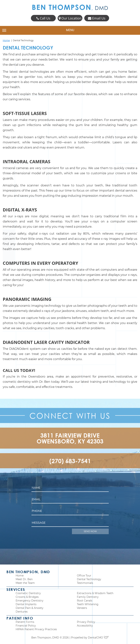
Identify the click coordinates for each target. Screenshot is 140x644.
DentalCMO (98, 638)
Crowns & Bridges (27, 597)
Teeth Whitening (88, 604)
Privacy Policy (86, 622)
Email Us (97, 18)
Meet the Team (25, 583)
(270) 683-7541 (70, 461)
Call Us (43, 18)
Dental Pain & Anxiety (30, 608)
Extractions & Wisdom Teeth (95, 593)
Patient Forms (25, 622)
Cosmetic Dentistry (28, 593)
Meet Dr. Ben (24, 579)
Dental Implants (26, 604)
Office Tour (84, 576)
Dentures (22, 612)
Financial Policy (26, 626)
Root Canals (85, 601)
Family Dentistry (88, 597)
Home (6, 40)
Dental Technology (89, 579)
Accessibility (85, 626)
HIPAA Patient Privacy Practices (36, 629)
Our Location (70, 18)
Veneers (82, 608)
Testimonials (85, 583)
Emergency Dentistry (30, 601)
